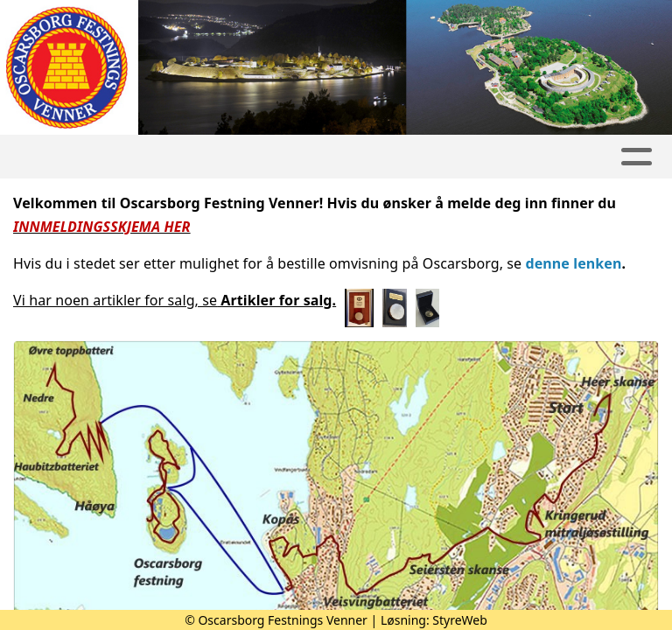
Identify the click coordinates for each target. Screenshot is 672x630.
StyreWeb (460, 620)
